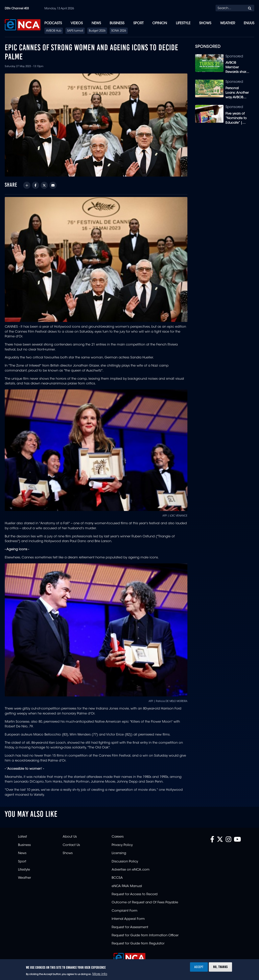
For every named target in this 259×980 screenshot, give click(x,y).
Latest (23, 837)
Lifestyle (183, 23)
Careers (118, 837)
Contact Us (71, 845)
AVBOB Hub (54, 31)
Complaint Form (125, 911)
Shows (205, 23)
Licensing (119, 853)
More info (100, 974)
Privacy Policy (122, 845)
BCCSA (117, 878)
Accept (199, 967)
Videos (77, 23)
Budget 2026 (97, 31)
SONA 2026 (119, 31)
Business (117, 23)
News (96, 23)
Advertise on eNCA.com (131, 870)
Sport (138, 23)
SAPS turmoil (75, 31)
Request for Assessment (130, 927)
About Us (70, 837)
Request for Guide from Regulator (138, 944)
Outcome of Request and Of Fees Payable (145, 903)
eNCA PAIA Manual (127, 886)
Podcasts (53, 23)
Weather (228, 23)
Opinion (160, 23)
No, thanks (220, 967)
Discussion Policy (125, 862)
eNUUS (249, 23)
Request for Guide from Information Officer (145, 936)
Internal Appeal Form (128, 919)
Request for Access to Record (135, 894)
